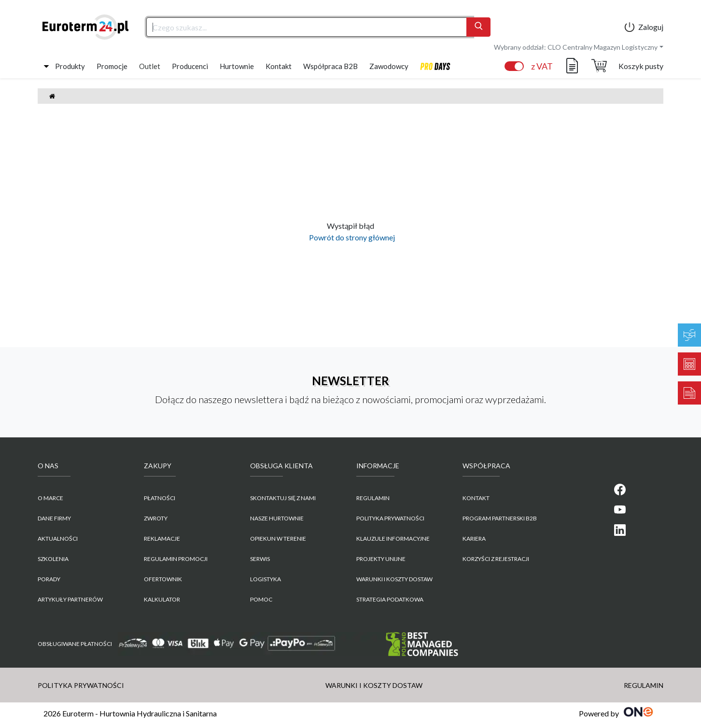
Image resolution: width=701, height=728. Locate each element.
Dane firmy (54, 518)
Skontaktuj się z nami (283, 498)
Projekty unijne (381, 559)
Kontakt (279, 66)
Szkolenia (53, 559)
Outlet (150, 66)
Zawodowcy (389, 66)
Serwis (260, 559)
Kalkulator (162, 599)
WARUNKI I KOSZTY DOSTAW (394, 579)
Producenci (190, 66)
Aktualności (58, 539)
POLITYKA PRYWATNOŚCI (390, 518)
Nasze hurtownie (277, 518)
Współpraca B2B (330, 66)
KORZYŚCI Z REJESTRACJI (496, 559)
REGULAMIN (373, 498)
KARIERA (474, 539)
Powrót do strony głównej (350, 237)
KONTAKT (476, 498)
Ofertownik (163, 579)
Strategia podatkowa (390, 599)
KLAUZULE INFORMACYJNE (393, 539)
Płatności (160, 498)
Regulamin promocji (176, 559)
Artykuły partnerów (70, 599)
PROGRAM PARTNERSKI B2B (500, 518)
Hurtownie (237, 66)
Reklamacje (162, 539)
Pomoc (261, 599)
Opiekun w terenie (278, 539)
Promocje (112, 66)
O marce (50, 498)
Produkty (70, 66)
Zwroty (156, 518)
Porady (49, 579)
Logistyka (266, 579)
